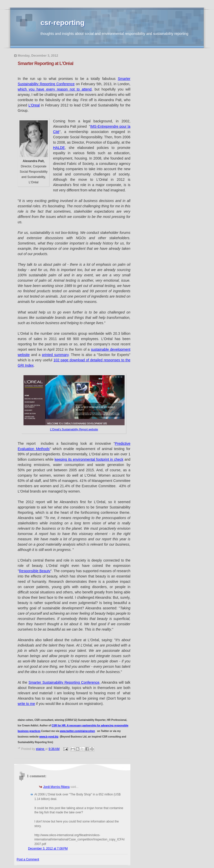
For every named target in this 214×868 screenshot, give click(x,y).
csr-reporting (62, 23)
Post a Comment (28, 859)
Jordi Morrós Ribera (56, 787)
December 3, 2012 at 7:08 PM (48, 849)
